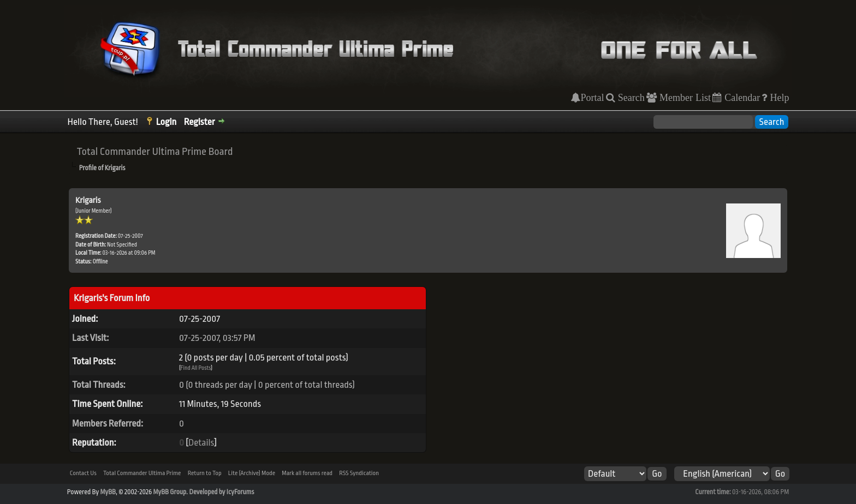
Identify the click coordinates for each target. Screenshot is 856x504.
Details (201, 443)
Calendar (741, 98)
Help (778, 98)
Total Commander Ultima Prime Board (155, 152)
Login (167, 122)
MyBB (108, 492)
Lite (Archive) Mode (252, 473)
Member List (684, 98)
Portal (592, 98)
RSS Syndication (359, 473)
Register (200, 122)
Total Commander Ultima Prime (142, 473)
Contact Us (83, 473)
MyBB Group (170, 492)
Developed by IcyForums (221, 492)
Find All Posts (196, 368)
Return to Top (205, 473)
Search (630, 98)
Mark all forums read (307, 473)
